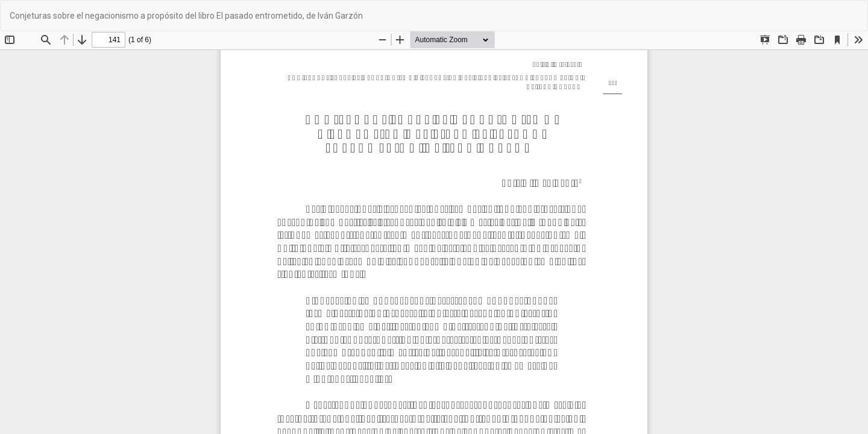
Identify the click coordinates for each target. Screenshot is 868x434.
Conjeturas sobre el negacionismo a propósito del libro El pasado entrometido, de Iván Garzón (186, 16)
